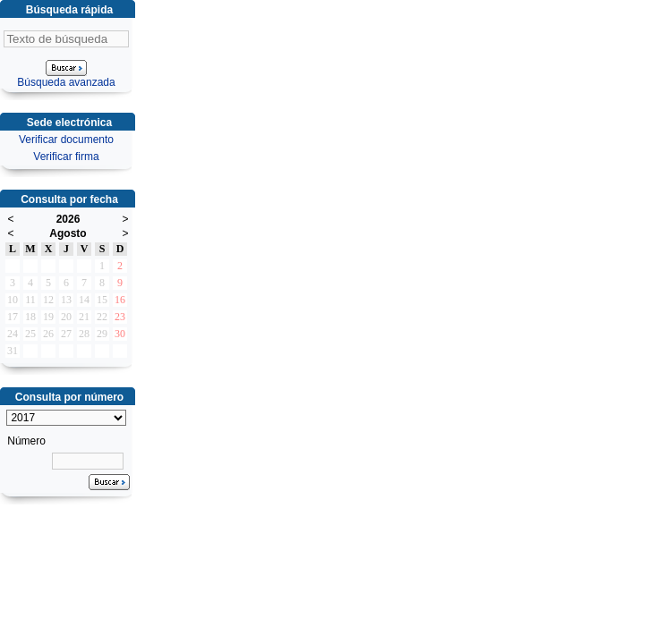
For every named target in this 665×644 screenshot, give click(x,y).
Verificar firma (66, 157)
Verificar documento (66, 140)
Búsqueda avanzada (66, 82)
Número (26, 441)
